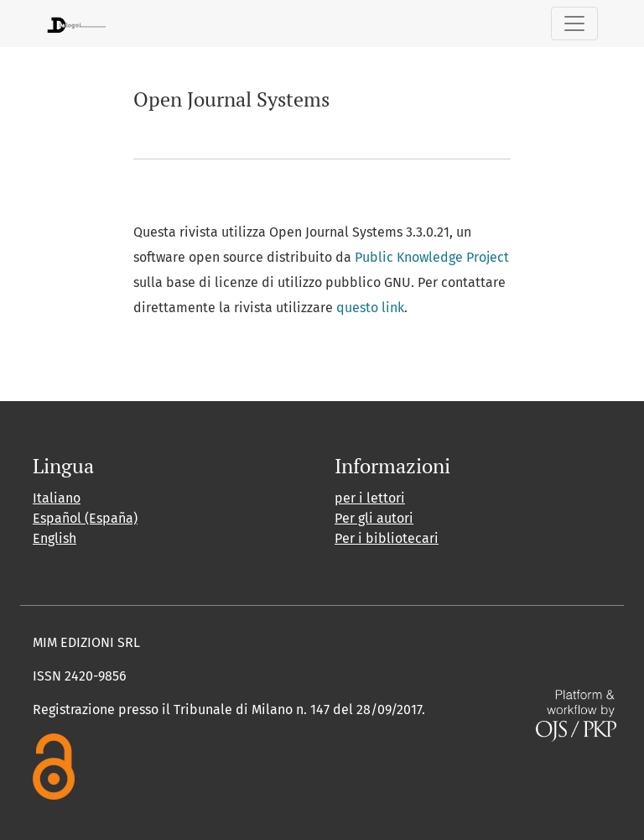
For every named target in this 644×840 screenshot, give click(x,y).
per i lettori (370, 498)
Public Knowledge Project (432, 257)
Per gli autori (374, 518)
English (55, 538)
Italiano (57, 498)
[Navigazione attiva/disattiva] (574, 23)
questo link (370, 308)
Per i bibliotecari (387, 538)
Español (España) (85, 518)
